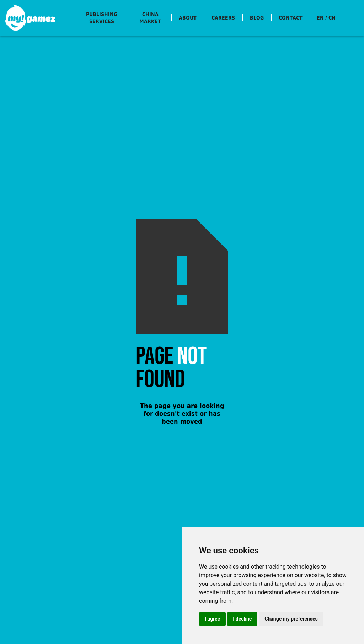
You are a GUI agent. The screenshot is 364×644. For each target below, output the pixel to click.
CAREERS (223, 18)
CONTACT (291, 18)
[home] (30, 18)
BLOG (257, 18)
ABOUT (188, 18)
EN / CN (326, 18)
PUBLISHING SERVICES (102, 18)
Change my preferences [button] (291, 619)
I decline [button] (242, 619)
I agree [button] (212, 619)
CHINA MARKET (150, 18)
